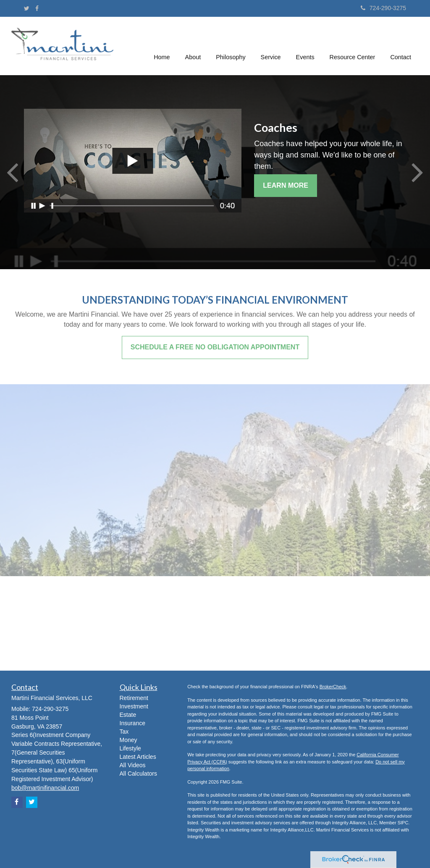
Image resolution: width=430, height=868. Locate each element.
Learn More (286, 185)
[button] (193, 46)
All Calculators (138, 774)
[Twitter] (27, 8)
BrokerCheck (333, 687)
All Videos (133, 765)
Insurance (132, 723)
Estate (128, 715)
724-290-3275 (383, 8)
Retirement (134, 698)
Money (128, 740)
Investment (134, 706)
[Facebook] (37, 8)
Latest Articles (138, 757)
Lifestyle (130, 748)
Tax (124, 732)
